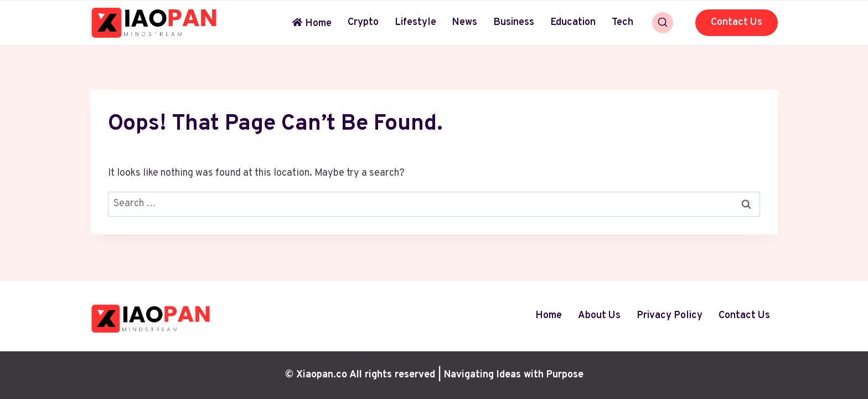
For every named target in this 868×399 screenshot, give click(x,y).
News (464, 22)
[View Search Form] (663, 23)
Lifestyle (415, 22)
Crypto (363, 22)
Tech (622, 22)
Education (573, 22)
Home (312, 24)
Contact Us (737, 22)
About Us (599, 316)
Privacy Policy (670, 316)
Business (514, 22)
